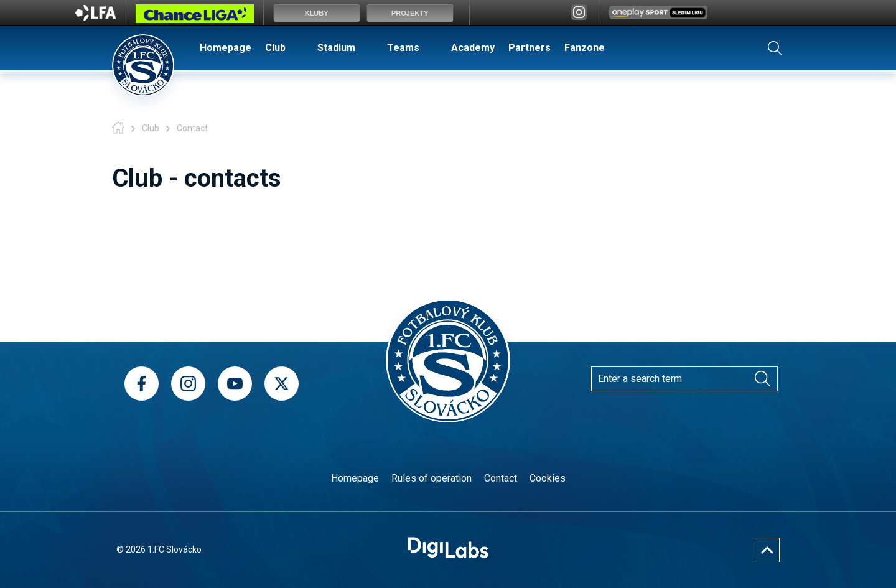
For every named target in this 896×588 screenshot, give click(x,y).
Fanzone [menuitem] (585, 48)
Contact (501, 478)
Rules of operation (432, 478)
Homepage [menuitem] (226, 48)
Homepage (355, 478)
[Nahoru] (767, 550)
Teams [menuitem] (403, 48)
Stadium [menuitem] (336, 48)
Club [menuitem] (275, 48)
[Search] (762, 379)
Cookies (548, 478)
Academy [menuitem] (473, 48)
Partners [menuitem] (530, 48)
